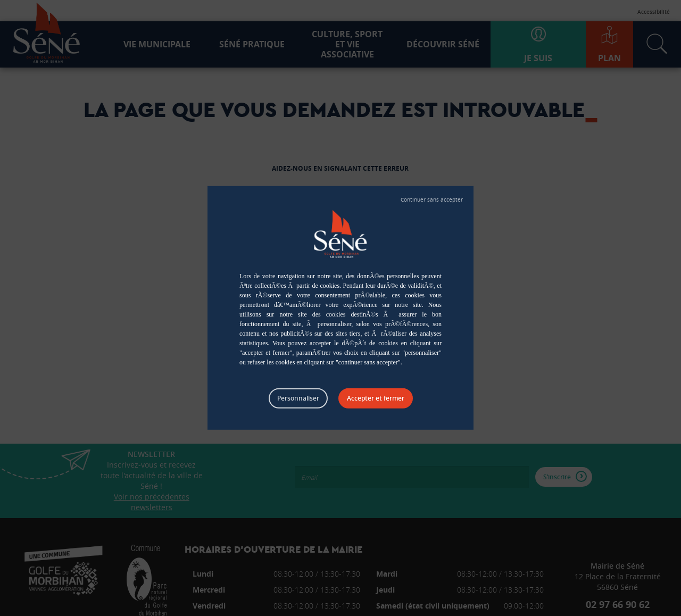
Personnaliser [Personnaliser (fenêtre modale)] (298, 398)
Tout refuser (432, 200)
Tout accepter (376, 398)
